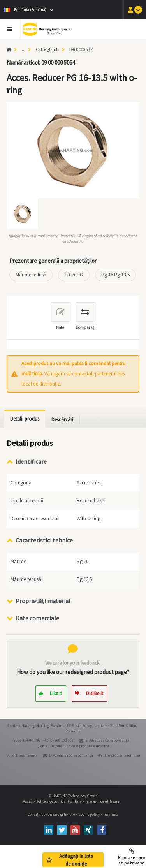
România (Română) (25, 10)
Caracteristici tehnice (44, 540)
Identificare (31, 461)
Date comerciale (37, 618)
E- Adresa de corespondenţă (107, 740)
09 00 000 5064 (82, 49)
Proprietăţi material (43, 601)
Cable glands (47, 49)
